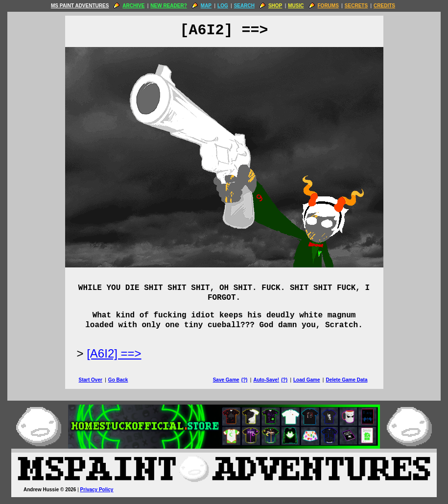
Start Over (91, 380)
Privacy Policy (97, 490)
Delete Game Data (346, 380)
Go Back (118, 380)
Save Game (226, 380)
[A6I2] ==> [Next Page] (114, 353)
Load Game (307, 380)
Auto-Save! (266, 380)
